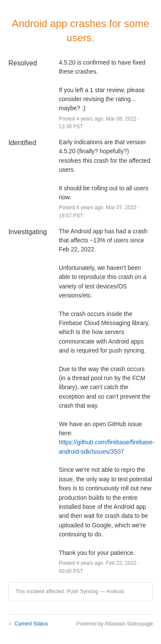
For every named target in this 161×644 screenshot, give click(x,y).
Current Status (28, 624)
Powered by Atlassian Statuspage (114, 624)
